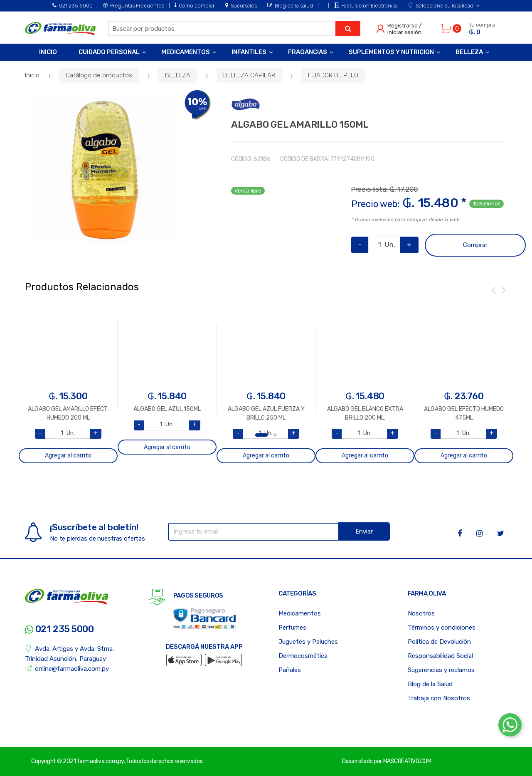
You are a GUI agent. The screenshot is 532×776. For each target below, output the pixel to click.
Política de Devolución (439, 642)
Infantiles (249, 52)
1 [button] (261, 435)
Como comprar (195, 6)
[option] (106, 171)
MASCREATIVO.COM (407, 761)
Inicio (48, 52)
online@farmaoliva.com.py (67, 668)
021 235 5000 (73, 6)
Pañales (290, 670)
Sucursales (241, 6)
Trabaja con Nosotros (439, 698)
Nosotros (421, 613)
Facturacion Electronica (366, 6)
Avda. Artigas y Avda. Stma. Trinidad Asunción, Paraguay (69, 654)
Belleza (469, 52)
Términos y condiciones (442, 628)
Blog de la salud (290, 6)
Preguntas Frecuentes (134, 6)
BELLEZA (178, 75)
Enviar (364, 531)
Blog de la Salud (430, 684)
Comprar (475, 245)
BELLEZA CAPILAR (249, 75)
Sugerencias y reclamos (441, 670)
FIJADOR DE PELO (333, 75)
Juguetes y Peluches (308, 642)
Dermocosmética (303, 656)
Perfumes (292, 628)
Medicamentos (186, 52)
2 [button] (275, 435)
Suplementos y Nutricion (391, 52)
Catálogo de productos (99, 75)
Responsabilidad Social (440, 656)
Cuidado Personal (109, 52)
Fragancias (308, 52)
